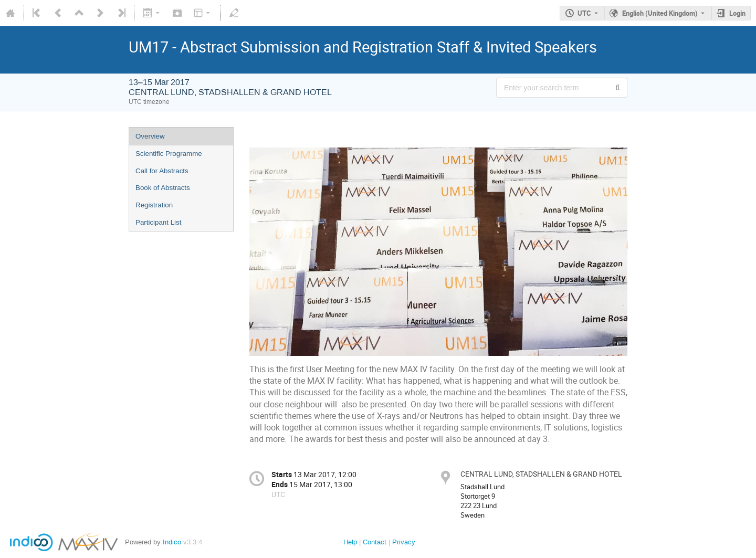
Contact (375, 542)
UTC (584, 13)
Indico (172, 542)
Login (737, 13)
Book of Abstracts (163, 188)
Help (350, 542)
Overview (150, 136)
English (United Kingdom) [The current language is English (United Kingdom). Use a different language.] (660, 13)
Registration (154, 205)
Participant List (158, 222)
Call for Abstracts (162, 171)
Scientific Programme (169, 154)
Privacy (404, 542)
